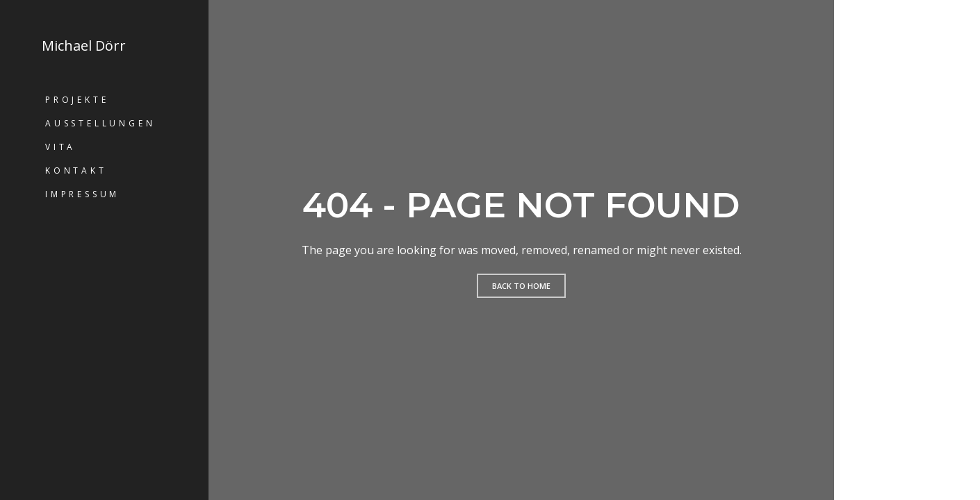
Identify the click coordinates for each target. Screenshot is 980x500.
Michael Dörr (84, 46)
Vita (60, 147)
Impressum (82, 194)
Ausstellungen (100, 123)
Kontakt (76, 170)
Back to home (521, 286)
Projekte (77, 100)
